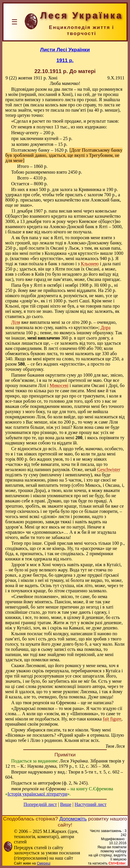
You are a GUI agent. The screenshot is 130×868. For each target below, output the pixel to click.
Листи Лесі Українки (65, 50)
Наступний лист (91, 804)
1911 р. (65, 60)
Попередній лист (40, 804)
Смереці (44, 863)
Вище (66, 804)
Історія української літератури (37, 794)
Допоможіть (73, 819)
